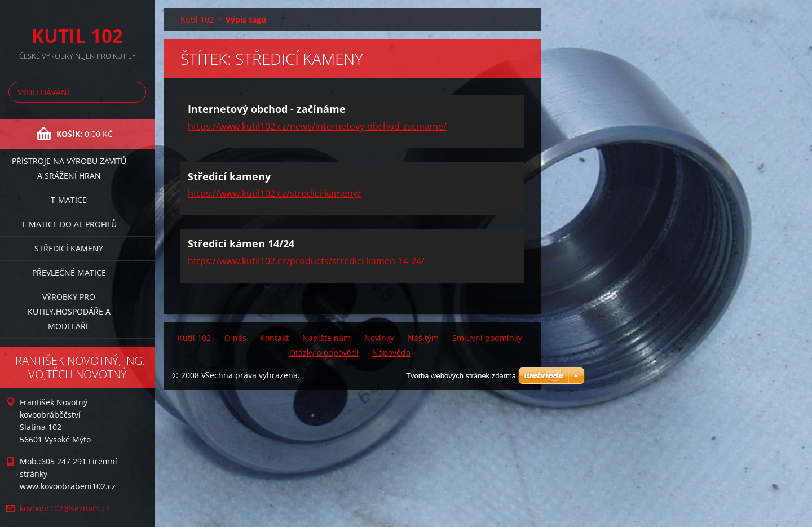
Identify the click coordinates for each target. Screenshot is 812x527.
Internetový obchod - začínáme (267, 109)
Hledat (135, 92)
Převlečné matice (69, 273)
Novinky (379, 338)
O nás (235, 338)
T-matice (69, 200)
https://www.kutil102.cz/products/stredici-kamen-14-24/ (306, 261)
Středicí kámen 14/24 (241, 243)
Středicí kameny (69, 248)
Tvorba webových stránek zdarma (461, 376)
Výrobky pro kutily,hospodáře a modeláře (69, 311)
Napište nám (326, 338)
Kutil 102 (197, 19)
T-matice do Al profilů (69, 224)
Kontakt (274, 338)
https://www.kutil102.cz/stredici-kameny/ (274, 193)
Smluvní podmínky (487, 338)
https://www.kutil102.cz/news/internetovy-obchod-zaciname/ (317, 126)
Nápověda (391, 353)
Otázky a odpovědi (324, 353)
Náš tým (423, 338)
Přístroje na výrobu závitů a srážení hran (69, 168)
